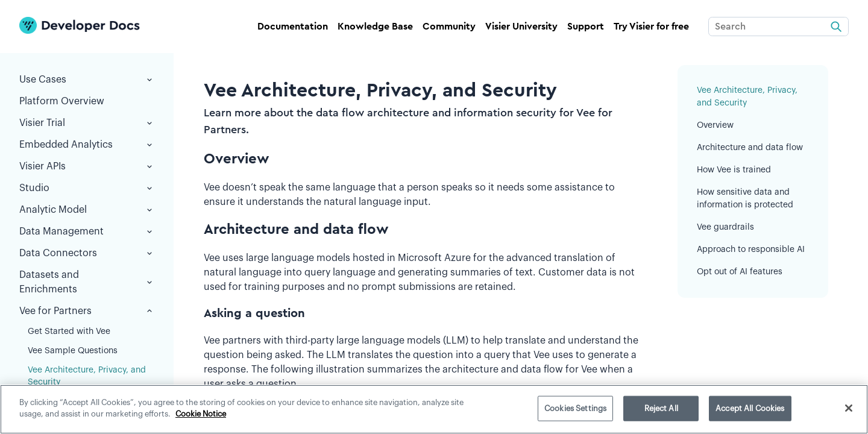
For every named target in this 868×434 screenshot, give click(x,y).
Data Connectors (87, 253)
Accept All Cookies (750, 408)
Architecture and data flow (750, 148)
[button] (149, 123)
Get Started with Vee (69, 332)
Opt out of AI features (740, 272)
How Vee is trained (734, 170)
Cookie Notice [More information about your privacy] (201, 414)
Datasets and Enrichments (87, 282)
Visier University (521, 27)
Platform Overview (62, 101)
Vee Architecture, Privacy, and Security (87, 376)
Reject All (661, 408)
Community (449, 27)
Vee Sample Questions (73, 351)
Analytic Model (87, 210)
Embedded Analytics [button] (87, 145)
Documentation (293, 27)
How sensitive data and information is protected (745, 199)
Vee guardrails (725, 227)
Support (586, 27)
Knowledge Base (375, 27)
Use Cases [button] (87, 80)
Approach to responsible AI (751, 250)
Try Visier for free (651, 27)
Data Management (87, 231)
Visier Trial (87, 123)
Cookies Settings (575, 408)
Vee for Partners (87, 311)
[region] (434, 409)
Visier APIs (87, 166)
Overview (715, 125)
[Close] (849, 408)
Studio (87, 188)
